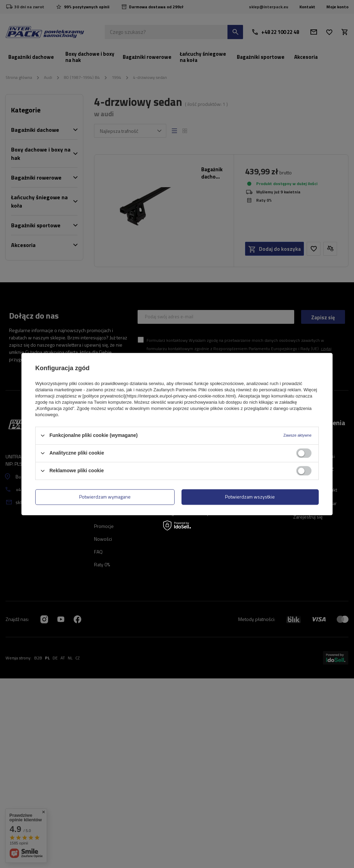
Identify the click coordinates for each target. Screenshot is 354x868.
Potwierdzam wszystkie (250, 497)
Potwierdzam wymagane (105, 497)
